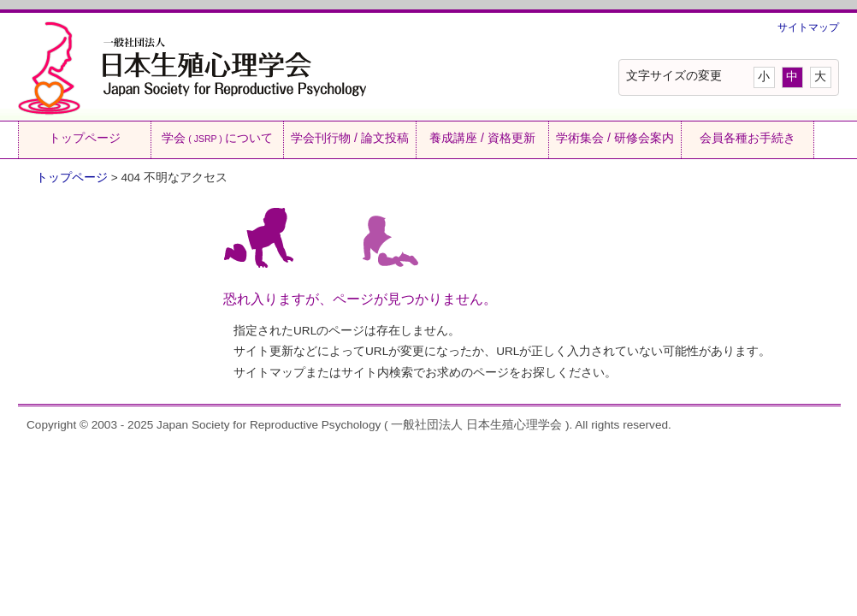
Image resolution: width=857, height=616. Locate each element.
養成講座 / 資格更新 (482, 138)
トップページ (85, 138)
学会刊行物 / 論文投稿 (350, 138)
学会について (217, 138)
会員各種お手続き (748, 138)
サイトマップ (808, 27)
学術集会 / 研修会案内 (615, 138)
